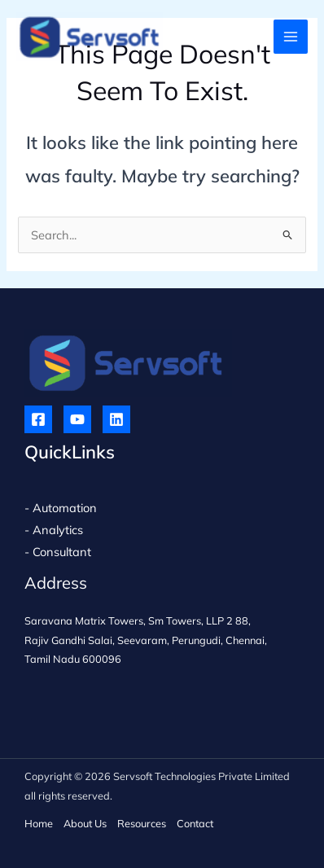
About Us (85, 823)
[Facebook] (38, 419)
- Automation (62, 508)
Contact (195, 823)
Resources (142, 823)
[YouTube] (77, 419)
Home (39, 823)
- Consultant (58, 552)
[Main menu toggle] (291, 37)
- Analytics (54, 530)
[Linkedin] (116, 419)
